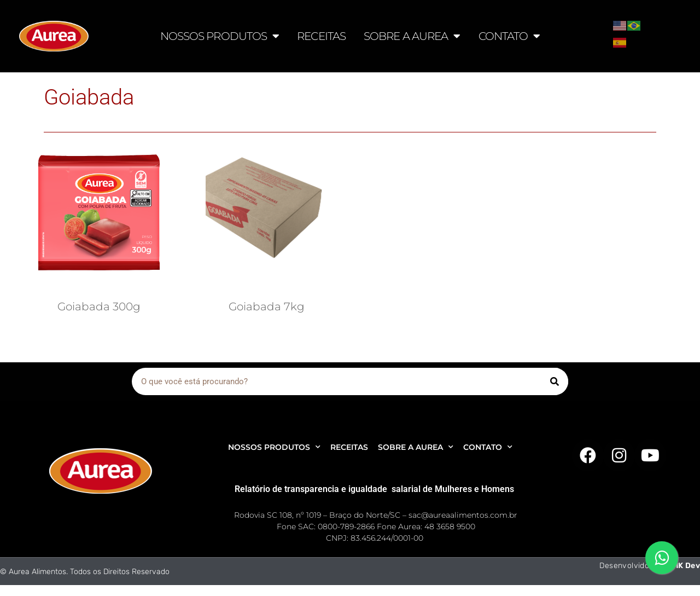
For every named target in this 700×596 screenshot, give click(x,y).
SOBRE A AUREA (412, 36)
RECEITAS (321, 36)
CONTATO (509, 36)
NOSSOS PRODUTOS (220, 36)
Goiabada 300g (99, 306)
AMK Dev (683, 566)
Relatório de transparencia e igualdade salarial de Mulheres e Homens (374, 489)
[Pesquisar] (555, 381)
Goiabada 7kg (267, 306)
